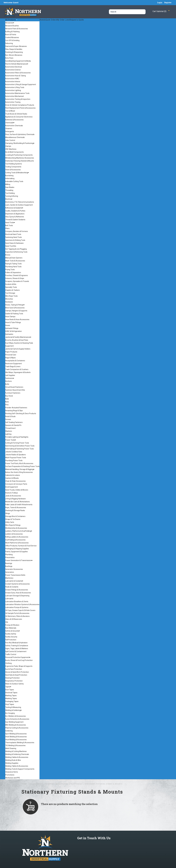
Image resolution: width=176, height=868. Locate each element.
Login (160, 3)
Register (168, 3)
